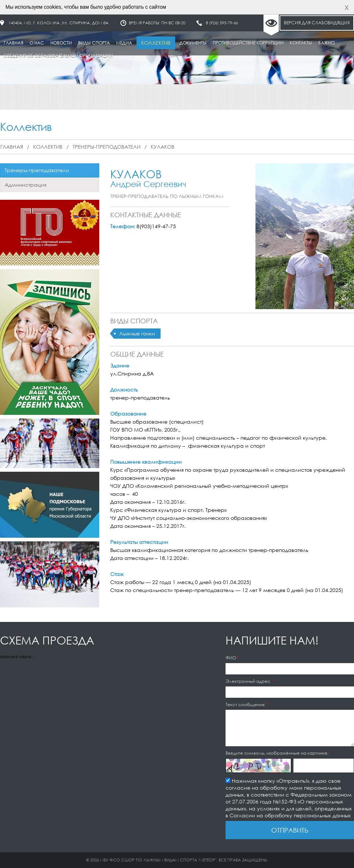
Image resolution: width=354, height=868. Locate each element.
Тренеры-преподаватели (37, 170)
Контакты (301, 43)
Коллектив (156, 43)
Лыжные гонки (137, 333)
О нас (37, 43)
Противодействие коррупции (248, 43)
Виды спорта (94, 43)
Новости (61, 43)
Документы (193, 43)
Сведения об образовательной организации (58, 56)
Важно (326, 43)
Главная (14, 43)
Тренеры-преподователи (107, 147)
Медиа (124, 43)
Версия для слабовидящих (317, 23)
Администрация (26, 185)
